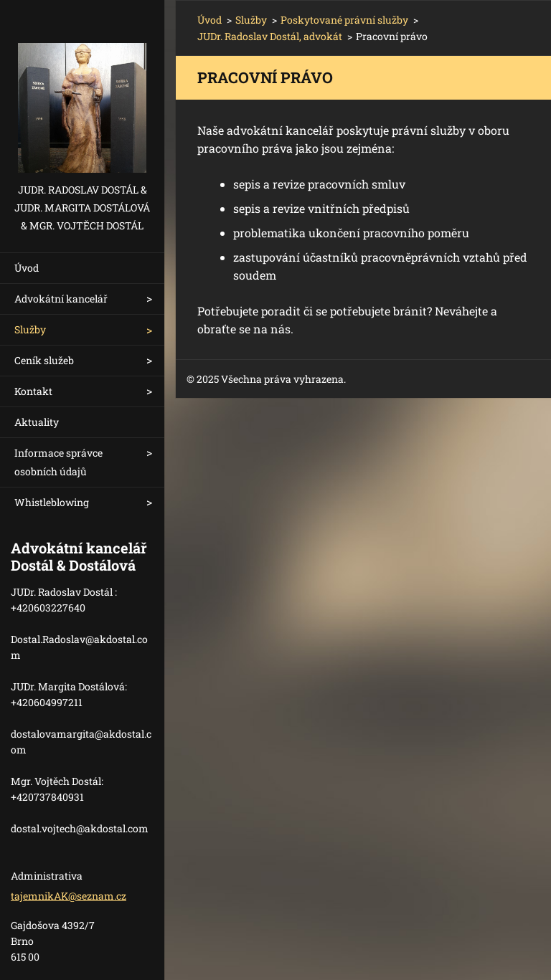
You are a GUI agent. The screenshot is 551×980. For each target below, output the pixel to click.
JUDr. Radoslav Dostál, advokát (270, 36)
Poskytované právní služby (344, 20)
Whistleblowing (52, 502)
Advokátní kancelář (61, 299)
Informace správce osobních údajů (58, 462)
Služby (30, 329)
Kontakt (33, 391)
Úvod (27, 268)
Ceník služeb (44, 360)
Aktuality (37, 422)
